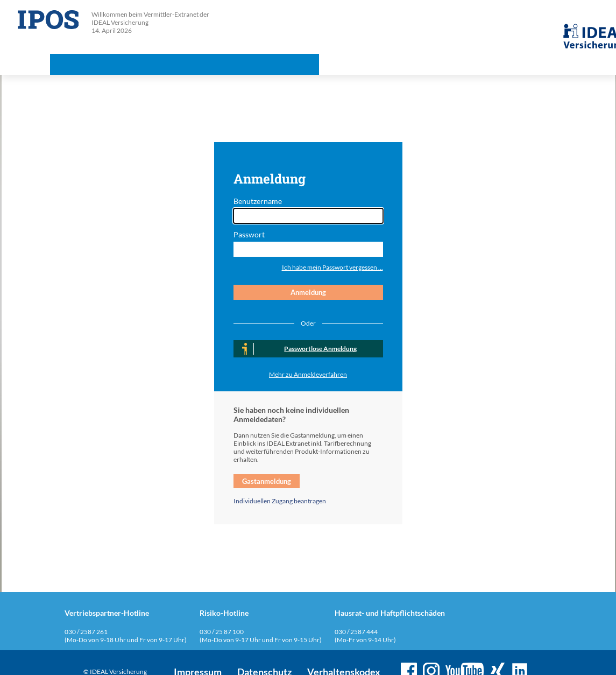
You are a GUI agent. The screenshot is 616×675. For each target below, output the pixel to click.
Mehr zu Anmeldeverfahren (308, 374)
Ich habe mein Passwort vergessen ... (332, 267)
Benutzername (258, 201)
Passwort (249, 234)
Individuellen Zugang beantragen (280, 501)
